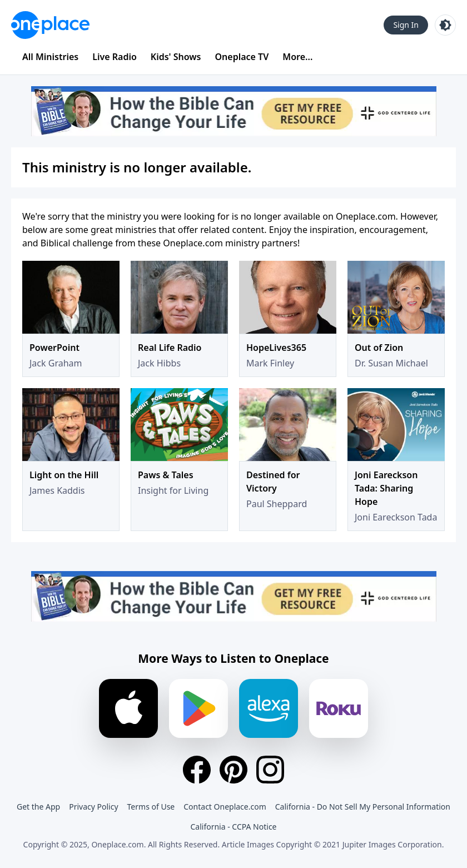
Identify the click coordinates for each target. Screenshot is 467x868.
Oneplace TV (242, 57)
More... (297, 57)
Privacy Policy (93, 807)
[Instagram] (270, 770)
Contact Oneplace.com (225, 807)
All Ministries (50, 57)
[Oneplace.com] (50, 25)
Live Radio (115, 57)
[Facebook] (197, 770)
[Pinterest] (233, 770)
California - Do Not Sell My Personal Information (363, 807)
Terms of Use (151, 807)
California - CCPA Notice (233, 827)
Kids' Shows (176, 57)
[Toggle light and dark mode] (445, 25)
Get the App (38, 807)
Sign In (406, 25)
